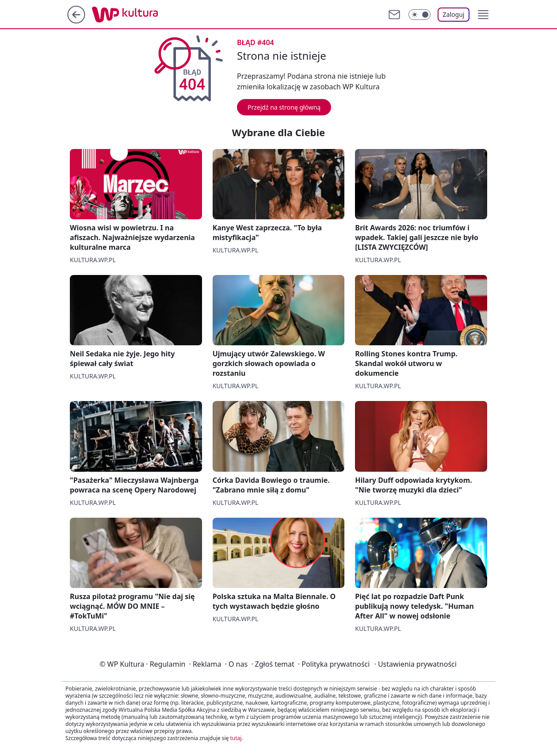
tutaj (236, 738)
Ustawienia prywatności (415, 664)
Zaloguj (454, 14)
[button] (483, 15)
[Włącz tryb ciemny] (420, 15)
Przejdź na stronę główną (284, 107)
